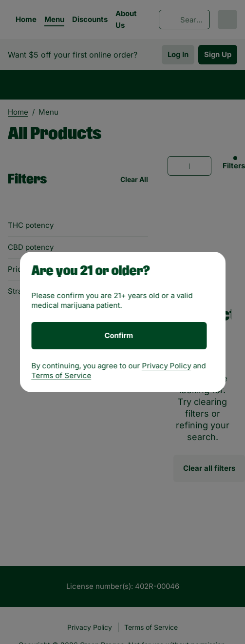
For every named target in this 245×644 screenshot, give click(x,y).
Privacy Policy (166, 366)
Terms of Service (61, 375)
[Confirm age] (119, 336)
